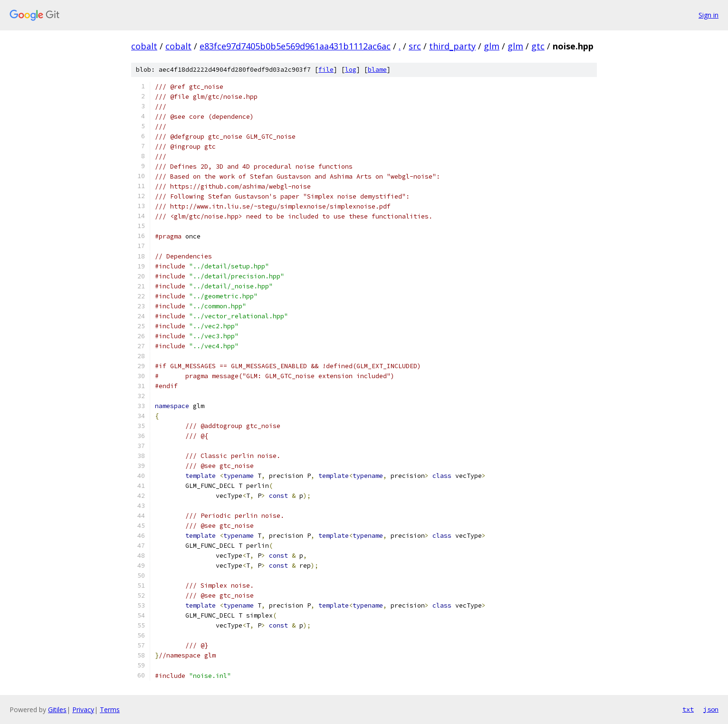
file (326, 70)
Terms (110, 710)
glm (492, 46)
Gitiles (57, 710)
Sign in (709, 15)
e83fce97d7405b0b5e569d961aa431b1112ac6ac (295, 46)
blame (377, 70)
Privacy (83, 710)
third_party (452, 46)
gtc (538, 46)
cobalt (144, 46)
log (351, 70)
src (415, 46)
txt (688, 709)
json (711, 709)
